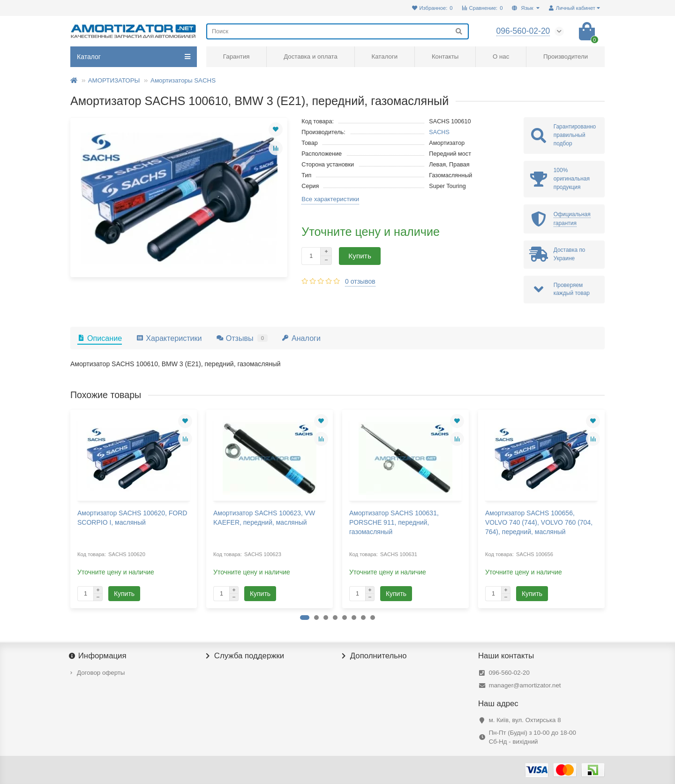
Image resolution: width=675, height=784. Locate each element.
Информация (98, 656)
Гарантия (236, 57)
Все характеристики (330, 199)
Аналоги (301, 338)
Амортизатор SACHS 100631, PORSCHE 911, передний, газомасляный (394, 522)
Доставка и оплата (311, 57)
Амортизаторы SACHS (183, 80)
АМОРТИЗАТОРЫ (114, 80)
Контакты (445, 57)
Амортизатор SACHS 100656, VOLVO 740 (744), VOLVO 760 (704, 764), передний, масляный (539, 522)
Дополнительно (375, 656)
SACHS (439, 132)
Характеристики (169, 338)
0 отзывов (360, 281)
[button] (305, 618)
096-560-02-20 (509, 673)
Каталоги (384, 57)
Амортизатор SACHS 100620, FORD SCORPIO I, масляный (132, 518)
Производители (566, 57)
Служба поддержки (245, 656)
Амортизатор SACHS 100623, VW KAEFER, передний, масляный (264, 518)
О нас (501, 57)
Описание (100, 338)
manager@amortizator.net (525, 685)
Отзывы (242, 338)
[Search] (337, 31)
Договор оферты (101, 673)
